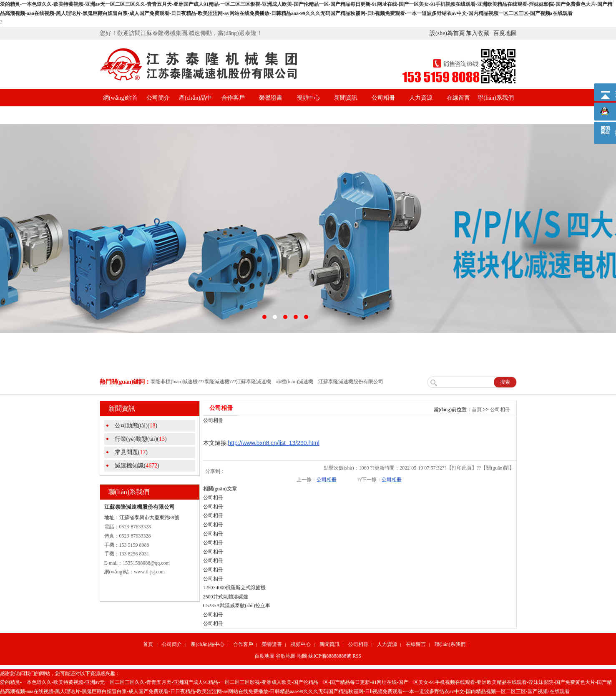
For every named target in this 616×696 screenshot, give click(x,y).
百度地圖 (505, 33)
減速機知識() (137, 466)
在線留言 (458, 98)
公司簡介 (158, 98)
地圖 (302, 656)
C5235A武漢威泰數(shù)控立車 (237, 606)
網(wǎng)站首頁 (120, 107)
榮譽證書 (271, 98)
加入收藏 (478, 33)
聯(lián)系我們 (495, 98)
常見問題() (131, 452)
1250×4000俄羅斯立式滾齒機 (235, 588)
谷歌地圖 (286, 656)
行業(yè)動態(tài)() (141, 439)
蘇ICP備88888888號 (330, 656)
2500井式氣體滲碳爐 (226, 597)
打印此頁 (462, 468)
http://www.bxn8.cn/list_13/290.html (273, 443)
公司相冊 (383, 98)
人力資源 (421, 98)
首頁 (477, 410)
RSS (357, 656)
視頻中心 (308, 98)
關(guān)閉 (497, 468)
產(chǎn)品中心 (196, 107)
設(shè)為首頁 (447, 33)
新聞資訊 (346, 98)
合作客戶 (233, 98)
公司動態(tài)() (136, 426)
